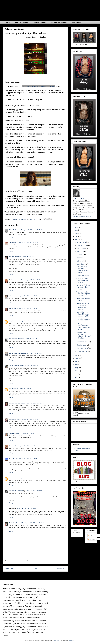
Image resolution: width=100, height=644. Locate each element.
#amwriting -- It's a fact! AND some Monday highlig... (83, 314)
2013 (77, 236)
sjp (10, 389)
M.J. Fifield (14, 459)
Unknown (12, 478)
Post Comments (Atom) (41, 575)
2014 (77, 239)
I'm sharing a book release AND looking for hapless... (83, 306)
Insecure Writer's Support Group (39, 86)
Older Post (62, 569)
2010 (77, 227)
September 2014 (83, 342)
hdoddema (56, 640)
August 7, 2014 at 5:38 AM (28, 446)
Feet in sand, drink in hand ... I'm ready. (83, 287)
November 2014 (82, 348)
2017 (77, 361)
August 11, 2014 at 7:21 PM (35, 523)
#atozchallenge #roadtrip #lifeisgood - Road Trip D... (84, 335)
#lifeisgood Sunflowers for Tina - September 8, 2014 (83, 327)
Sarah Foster (14, 309)
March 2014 (81, 248)
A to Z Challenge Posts (59, 22)
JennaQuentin (14, 243)
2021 (77, 374)
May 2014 (80, 255)
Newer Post (9, 569)
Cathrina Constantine (17, 523)
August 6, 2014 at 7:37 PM (21, 389)
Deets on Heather (39, 22)
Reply (11, 237)
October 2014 (82, 345)
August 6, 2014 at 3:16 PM (30, 321)
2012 (77, 233)
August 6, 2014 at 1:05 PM (28, 296)
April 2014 (81, 251)
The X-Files (76, 22)
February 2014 (82, 245)
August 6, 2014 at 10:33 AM (29, 243)
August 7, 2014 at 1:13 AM (24, 434)
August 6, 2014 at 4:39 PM (29, 366)
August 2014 (81, 264)
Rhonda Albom (14, 446)
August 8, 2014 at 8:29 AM (35, 491)
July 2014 (80, 261)
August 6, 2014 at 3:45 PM (27, 339)
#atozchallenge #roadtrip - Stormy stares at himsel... (83, 270)
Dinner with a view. (83, 275)
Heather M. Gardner (16, 491)
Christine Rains (15, 419)
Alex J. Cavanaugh (16, 230)
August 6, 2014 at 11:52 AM (25, 257)
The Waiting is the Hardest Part (41, 10)
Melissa (12, 257)
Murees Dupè (13, 339)
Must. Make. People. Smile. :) (83, 300)
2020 (77, 371)
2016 (77, 358)
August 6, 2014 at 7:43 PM (35, 403)
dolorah (12, 434)
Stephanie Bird (15, 321)
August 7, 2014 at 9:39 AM (28, 459)
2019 (77, 368)
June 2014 (80, 258)
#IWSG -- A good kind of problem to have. (83, 280)
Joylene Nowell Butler (17, 403)
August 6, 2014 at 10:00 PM (31, 419)
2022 (77, 377)
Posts (91, 535)
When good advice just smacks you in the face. (83, 294)
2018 (77, 364)
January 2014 (81, 242)
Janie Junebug (14, 366)
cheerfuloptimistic (16, 353)
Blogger (71, 640)
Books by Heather (21, 22)
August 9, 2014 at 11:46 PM (26, 509)
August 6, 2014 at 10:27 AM (32, 230)
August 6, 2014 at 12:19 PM (31, 280)
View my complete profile (82, 217)
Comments (93, 539)
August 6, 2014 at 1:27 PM (28, 309)
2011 (77, 230)
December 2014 (82, 351)
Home (8, 22)
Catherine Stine (15, 280)
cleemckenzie (14, 296)
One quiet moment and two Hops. (83, 320)
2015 (77, 355)
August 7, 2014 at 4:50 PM (24, 478)
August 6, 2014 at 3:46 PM (33, 353)
